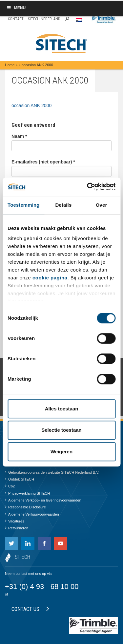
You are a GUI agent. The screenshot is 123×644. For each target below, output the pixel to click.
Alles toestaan (62, 409)
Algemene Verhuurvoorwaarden (32, 514)
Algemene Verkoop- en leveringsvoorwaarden (43, 500)
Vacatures (15, 521)
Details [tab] (63, 205)
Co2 (10, 486)
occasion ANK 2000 (31, 105)
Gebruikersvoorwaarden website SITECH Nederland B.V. (52, 472)
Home (10, 65)
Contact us (30, 609)
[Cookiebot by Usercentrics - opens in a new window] (88, 187)
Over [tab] (102, 205)
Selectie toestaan (61, 430)
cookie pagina (50, 278)
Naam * (19, 136)
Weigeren (61, 452)
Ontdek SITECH (20, 479)
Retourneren (17, 528)
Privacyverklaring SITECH (27, 493)
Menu (16, 8)
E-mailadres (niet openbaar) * (43, 162)
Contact (16, 19)
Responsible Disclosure (25, 507)
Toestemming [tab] (24, 205)
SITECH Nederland (44, 19)
